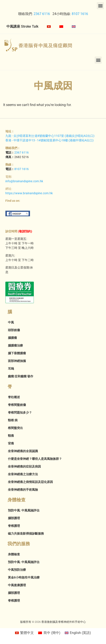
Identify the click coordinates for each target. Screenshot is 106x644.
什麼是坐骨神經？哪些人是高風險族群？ (35, 459)
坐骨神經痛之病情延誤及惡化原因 (30, 482)
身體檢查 (14, 554)
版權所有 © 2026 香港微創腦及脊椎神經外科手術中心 (53, 622)
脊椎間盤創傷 (17, 405)
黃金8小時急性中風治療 (24, 577)
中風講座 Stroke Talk (22, 26)
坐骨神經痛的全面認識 (23, 451)
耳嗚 (11, 369)
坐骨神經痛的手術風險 (23, 490)
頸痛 (11, 436)
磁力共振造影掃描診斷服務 (26, 533)
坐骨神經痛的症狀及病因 (24, 466)
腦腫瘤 (12, 338)
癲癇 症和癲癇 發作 (21, 376)
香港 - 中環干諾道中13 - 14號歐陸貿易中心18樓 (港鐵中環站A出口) (49, 140)
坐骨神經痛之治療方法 (23, 474)
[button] (100, 6)
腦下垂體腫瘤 (17, 353)
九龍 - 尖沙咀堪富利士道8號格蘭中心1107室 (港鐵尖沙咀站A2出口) (50, 136)
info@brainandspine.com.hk (24, 181)
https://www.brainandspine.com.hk (29, 193)
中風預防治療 (17, 570)
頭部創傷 (14, 330)
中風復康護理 (17, 585)
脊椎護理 (14, 526)
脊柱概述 (14, 397)
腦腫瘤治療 (15, 345)
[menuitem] (49, 27)
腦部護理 (14, 518)
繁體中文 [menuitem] (27, 633)
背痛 (11, 443)
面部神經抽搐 (17, 361)
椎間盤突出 (15, 428)
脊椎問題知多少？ (20, 412)
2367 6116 (41, 14)
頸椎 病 (13, 420)
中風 (11, 322)
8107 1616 (80, 14)
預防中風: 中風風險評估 (24, 510)
